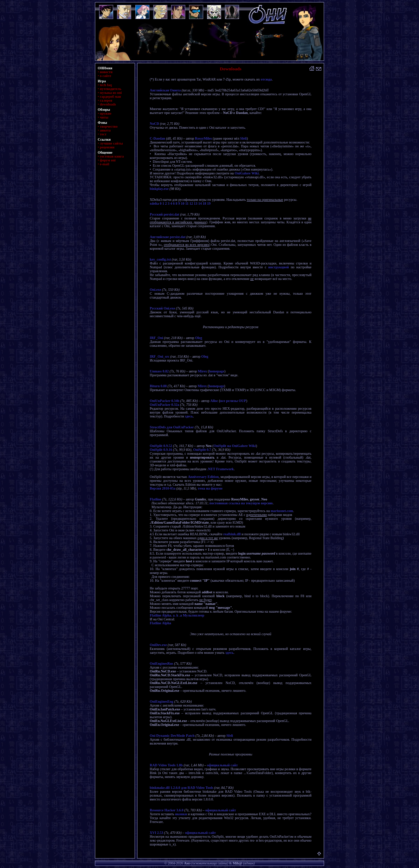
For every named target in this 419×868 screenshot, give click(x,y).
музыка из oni (111, 93)
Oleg (199, 338)
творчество (109, 126)
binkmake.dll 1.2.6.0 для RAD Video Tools (182, 788)
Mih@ (237, 863)
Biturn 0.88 (158, 386)
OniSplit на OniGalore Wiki (235, 446)
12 (191, 203)
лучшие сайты (111, 143)
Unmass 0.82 (159, 371)
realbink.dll (232, 534)
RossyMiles (203, 138)
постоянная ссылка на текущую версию (241, 503)
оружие (106, 113)
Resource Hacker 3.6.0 (167, 810)
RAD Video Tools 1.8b (166, 765)
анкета (105, 130)
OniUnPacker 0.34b (165, 401)
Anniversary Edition (204, 477)
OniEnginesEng (162, 701)
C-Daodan (157, 138)
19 (209, 203)
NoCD (154, 124)
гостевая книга (112, 156)
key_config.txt (160, 259)
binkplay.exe (159, 189)
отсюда (266, 79)
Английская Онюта (165, 90)
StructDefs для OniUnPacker (172, 427)
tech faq (106, 85)
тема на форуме (210, 488)
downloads (108, 104)
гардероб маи (110, 97)
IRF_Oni (156, 338)
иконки (181, 814)
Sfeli (243, 138)
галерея (106, 100)
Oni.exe (156, 290)
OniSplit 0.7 (202, 450)
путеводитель (111, 89)
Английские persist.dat (168, 237)
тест (103, 134)
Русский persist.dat (165, 214)
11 (187, 203)
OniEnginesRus (162, 663)
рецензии (107, 147)
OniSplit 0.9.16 (161, 450)
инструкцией (279, 267)
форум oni (108, 160)
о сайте (105, 76)
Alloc (214, 401)
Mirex (202, 371)
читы (104, 117)
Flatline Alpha (160, 623)
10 (183, 203)
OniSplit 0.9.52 (161, 446)
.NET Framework (220, 469)
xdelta (154, 203)
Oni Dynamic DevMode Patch (172, 736)
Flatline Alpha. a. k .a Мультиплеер (177, 615)
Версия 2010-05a (163, 488)
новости (106, 72)
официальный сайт (222, 765)
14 (200, 203)
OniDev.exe (158, 645)
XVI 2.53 (156, 833)
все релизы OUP (233, 401)
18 (205, 203)
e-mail (105, 164)
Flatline (156, 499)
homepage (217, 371)
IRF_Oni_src (160, 356)
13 (196, 203)
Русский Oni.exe (162, 308)
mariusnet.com (282, 511)
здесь (189, 416)
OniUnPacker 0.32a (165, 405)
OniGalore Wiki (247, 173)
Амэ (187, 863)
